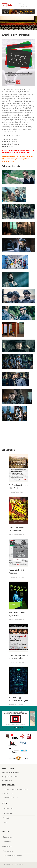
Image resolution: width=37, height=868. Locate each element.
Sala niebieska (8, 846)
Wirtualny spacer (8, 851)
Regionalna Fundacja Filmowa (12, 856)
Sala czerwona (8, 842)
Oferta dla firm (7, 813)
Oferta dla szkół (8, 809)
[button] (15, 727)
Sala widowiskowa (9, 837)
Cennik (5, 823)
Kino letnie (6, 818)
